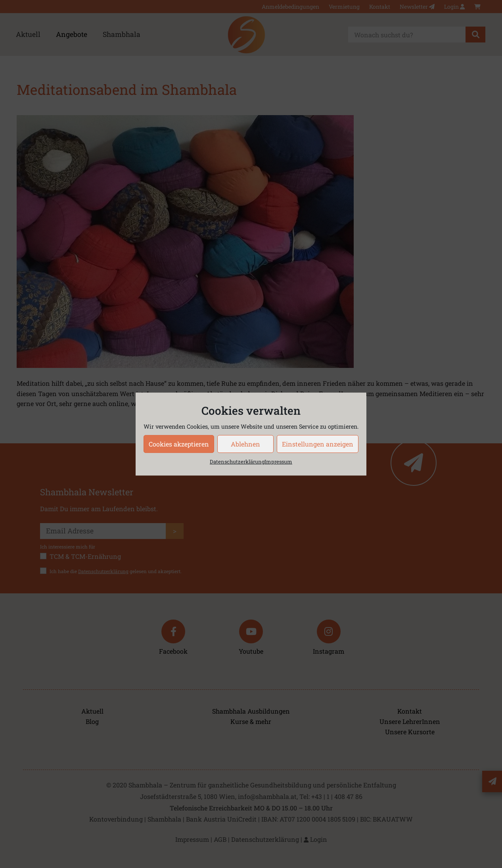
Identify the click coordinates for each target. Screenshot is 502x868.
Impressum (278, 462)
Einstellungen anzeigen (318, 444)
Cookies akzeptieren (179, 444)
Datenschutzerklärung (237, 462)
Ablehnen (245, 444)
